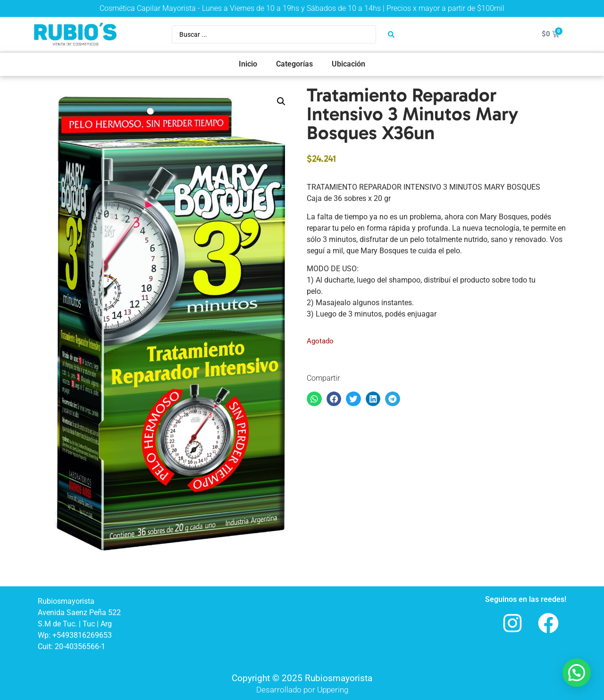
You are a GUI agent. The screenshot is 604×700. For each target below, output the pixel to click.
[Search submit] (391, 34)
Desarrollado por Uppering (302, 690)
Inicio (248, 64)
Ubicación (348, 64)
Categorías (294, 64)
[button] (281, 101)
